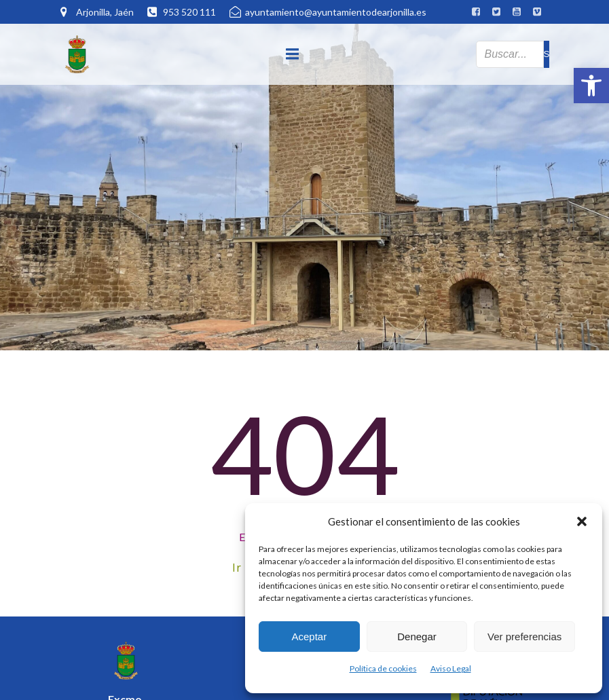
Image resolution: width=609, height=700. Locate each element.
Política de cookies (383, 668)
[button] (591, 86)
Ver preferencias (524, 637)
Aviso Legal (451, 668)
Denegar (417, 637)
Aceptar (309, 637)
